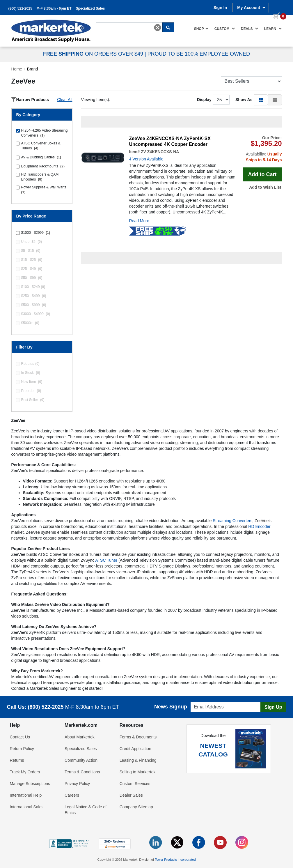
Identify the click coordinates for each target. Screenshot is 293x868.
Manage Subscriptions (30, 784)
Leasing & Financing (138, 760)
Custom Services (135, 784)
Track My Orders (25, 772)
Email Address (202, 700)
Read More (139, 221)
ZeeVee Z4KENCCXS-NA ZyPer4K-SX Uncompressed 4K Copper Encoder (170, 141)
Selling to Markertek (138, 772)
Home (17, 69)
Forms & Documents (138, 737)
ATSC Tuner (106, 560)
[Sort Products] (251, 81)
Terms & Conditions (82, 772)
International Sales (27, 807)
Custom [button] (225, 29)
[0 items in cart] (278, 7)
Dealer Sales (131, 795)
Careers (72, 795)
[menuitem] (201, 29)
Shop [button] (201, 29)
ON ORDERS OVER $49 (94, 54)
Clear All (65, 100)
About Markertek (80, 737)
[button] (261, 100)
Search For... (106, 22)
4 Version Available (146, 159)
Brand (32, 69)
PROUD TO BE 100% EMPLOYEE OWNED (199, 54)
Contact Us (20, 737)
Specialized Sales (90, 8)
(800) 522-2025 (20, 8)
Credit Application (135, 749)
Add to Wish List (265, 187)
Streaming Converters (232, 521)
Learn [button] (273, 29)
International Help (26, 795)
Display (204, 100)
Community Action (81, 760)
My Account (251, 8)
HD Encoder (259, 526)
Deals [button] (250, 29)
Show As (244, 100)
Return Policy (22, 749)
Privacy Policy (77, 784)
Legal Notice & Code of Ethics (86, 810)
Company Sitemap (136, 807)
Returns (17, 760)
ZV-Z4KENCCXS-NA (160, 152)
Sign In (220, 8)
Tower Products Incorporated (175, 860)
